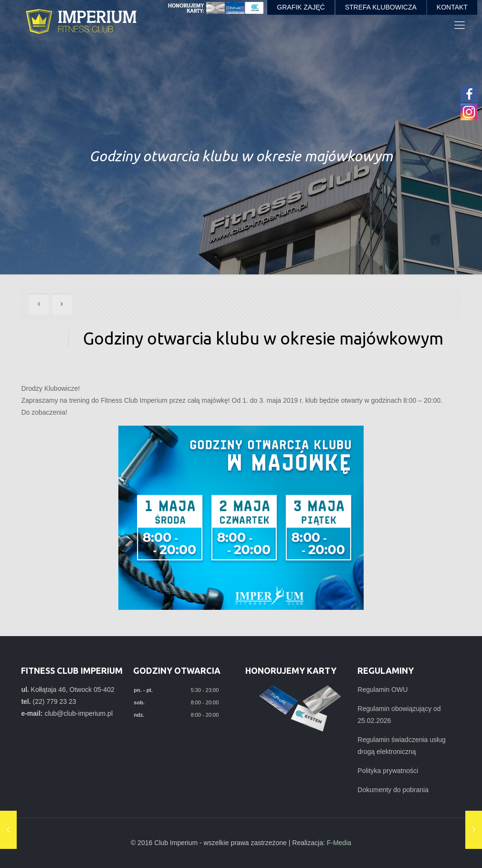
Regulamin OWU (382, 690)
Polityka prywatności (388, 771)
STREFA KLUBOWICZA (381, 7)
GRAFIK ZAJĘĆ (301, 7)
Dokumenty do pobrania (393, 790)
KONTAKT (452, 7)
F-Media (339, 843)
